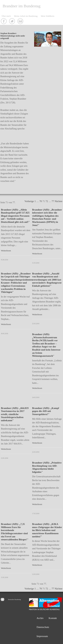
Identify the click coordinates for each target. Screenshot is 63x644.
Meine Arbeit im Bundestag (26, 16)
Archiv (40, 618)
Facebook (4, 22)
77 (53, 201)
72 (47, 201)
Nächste (59, 201)
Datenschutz (43, 627)
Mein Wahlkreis (48, 16)
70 (41, 201)
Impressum (42, 636)
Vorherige (29, 201)
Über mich (6, 16)
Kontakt (21, 22)
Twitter (12, 22)
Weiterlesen (6, 251)
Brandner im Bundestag (22, 6)
